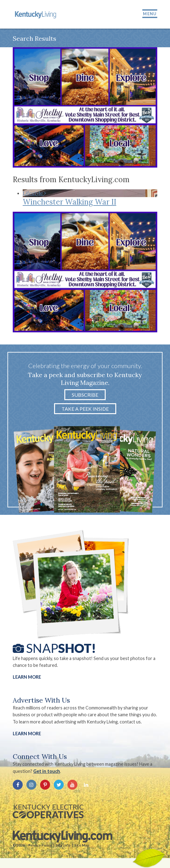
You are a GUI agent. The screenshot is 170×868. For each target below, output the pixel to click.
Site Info (63, 845)
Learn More (27, 677)
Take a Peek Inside (85, 409)
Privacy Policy (40, 845)
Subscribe (85, 395)
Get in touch (47, 771)
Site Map (82, 845)
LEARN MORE (27, 734)
